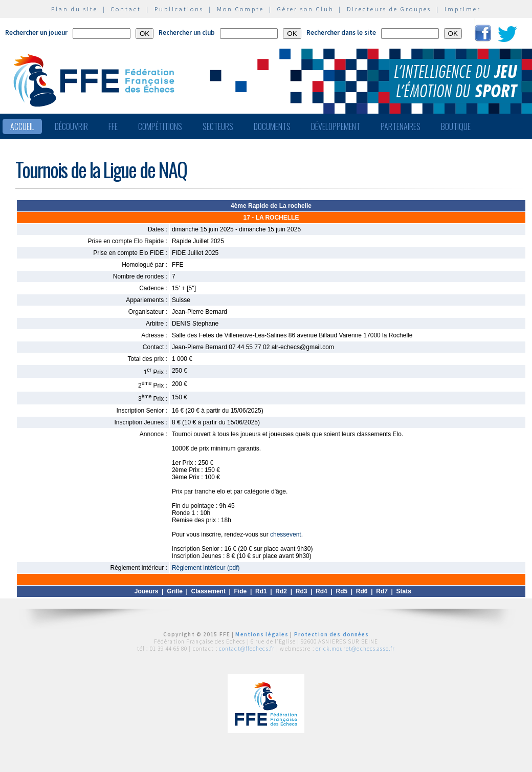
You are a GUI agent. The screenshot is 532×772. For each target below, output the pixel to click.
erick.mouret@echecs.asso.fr (355, 649)
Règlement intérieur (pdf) (206, 568)
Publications (179, 9)
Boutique (456, 126)
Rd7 (382, 591)
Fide (241, 591)
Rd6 (362, 591)
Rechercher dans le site (341, 33)
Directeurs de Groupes (389, 9)
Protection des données (332, 634)
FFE (113, 126)
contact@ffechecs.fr (247, 649)
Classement (208, 591)
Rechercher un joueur (36, 33)
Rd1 (261, 591)
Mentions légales (262, 634)
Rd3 (302, 591)
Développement (336, 126)
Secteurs (218, 126)
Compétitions (160, 126)
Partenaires (401, 126)
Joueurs (147, 591)
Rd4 (322, 591)
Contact (126, 9)
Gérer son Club (305, 9)
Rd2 (281, 591)
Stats (404, 591)
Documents (272, 126)
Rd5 (341, 591)
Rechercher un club (187, 33)
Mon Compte (240, 9)
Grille (175, 591)
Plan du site (74, 9)
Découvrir (71, 126)
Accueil (22, 126)
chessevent (286, 534)
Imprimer (463, 9)
